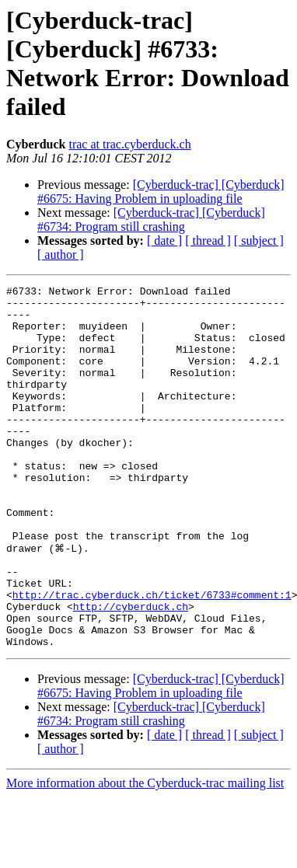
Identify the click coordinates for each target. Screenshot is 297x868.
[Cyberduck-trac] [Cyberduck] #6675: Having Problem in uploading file (161, 192)
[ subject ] (259, 241)
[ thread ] (208, 241)
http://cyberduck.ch (131, 671)
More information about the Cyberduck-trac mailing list (145, 854)
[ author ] (61, 254)
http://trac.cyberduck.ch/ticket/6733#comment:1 (152, 657)
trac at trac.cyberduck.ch (129, 144)
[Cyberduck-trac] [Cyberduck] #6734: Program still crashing (151, 220)
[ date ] (164, 241)
